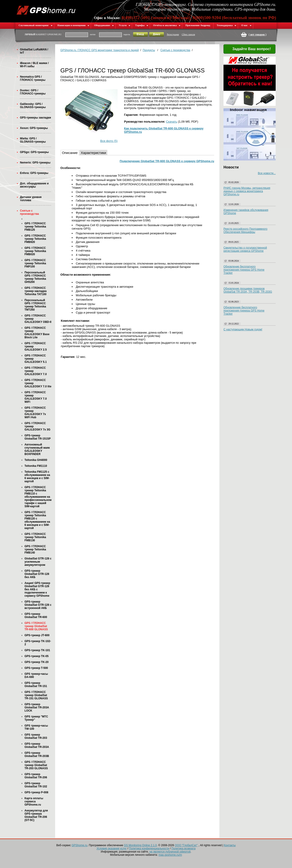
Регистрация (173, 34)
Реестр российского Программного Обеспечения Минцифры (245, 230)
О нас (246, 25)
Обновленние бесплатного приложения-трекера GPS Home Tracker (244, 311)
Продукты (149, 50)
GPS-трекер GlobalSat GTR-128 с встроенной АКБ (38, 605)
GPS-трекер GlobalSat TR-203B (37, 754)
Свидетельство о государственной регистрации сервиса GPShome (245, 249)
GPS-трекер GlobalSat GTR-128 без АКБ (37, 574)
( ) (258, 35)
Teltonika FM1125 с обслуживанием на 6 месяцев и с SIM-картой (37, 477)
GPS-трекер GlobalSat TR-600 (36, 616)
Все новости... (267, 173)
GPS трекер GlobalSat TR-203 (36, 736)
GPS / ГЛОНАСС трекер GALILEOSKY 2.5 (36, 346)
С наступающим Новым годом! (243, 329)
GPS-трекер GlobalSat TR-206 (36, 776)
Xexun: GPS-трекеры (34, 128)
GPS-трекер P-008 (36, 792)
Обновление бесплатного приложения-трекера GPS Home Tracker (244, 270)
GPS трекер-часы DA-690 (36, 675)
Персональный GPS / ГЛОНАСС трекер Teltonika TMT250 (35, 305)
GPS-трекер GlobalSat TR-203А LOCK (37, 707)
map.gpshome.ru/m (170, 855)
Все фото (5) (109, 141)
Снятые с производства (29, 212)
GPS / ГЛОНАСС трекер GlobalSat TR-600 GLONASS (36, 626)
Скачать (172, 122)
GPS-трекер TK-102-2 (38, 643)
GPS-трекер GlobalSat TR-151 (36, 685)
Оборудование (104, 25)
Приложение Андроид (198, 25)
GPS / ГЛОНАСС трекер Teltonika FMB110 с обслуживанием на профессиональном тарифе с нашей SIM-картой (38, 497)
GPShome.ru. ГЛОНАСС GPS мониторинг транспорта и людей (99, 50)
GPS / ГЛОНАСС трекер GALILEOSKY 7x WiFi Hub (35, 413)
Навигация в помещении (73, 25)
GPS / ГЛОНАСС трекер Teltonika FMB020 (35, 251)
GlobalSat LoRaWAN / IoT (34, 51)
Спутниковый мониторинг (36, 25)
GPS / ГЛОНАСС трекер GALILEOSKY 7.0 (36, 371)
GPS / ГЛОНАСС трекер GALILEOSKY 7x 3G (37, 426)
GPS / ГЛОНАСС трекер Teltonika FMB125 (35, 227)
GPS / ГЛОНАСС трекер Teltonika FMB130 (35, 537)
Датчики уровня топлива (31, 199)
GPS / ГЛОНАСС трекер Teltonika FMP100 (35, 263)
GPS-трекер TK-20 (37, 662)
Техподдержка (227, 25)
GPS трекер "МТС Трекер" (36, 718)
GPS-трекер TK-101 (37, 650)
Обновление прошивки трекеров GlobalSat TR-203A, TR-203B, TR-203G (248, 290)
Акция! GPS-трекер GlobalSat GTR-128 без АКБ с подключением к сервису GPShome (37, 589)
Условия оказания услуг (112, 848)
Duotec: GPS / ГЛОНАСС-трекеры (33, 92)
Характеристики (93, 153)
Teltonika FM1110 (36, 466)
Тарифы (142, 25)
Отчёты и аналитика (167, 25)
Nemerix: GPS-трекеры (35, 163)
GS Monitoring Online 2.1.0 (140, 845)
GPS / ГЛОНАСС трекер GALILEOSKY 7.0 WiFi (36, 397)
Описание (70, 153)
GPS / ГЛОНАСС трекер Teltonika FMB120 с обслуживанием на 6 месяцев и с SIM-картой (37, 520)
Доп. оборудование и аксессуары (34, 185)
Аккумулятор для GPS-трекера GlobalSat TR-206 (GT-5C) (36, 815)
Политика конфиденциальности (149, 848)
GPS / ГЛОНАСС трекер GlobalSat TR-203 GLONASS (36, 765)
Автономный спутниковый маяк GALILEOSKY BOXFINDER (37, 449)
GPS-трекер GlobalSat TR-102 (36, 785)
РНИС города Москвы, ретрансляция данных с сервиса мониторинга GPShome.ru (247, 191)
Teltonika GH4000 (36, 460)
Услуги (125, 25)
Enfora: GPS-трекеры (34, 173)
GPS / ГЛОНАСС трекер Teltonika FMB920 (35, 239)
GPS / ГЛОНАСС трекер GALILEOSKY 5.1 (36, 359)
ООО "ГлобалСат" (186, 845)
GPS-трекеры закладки (36, 118)
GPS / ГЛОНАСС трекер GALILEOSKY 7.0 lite (38, 383)
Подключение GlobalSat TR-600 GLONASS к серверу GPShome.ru (167, 161)
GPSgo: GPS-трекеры (34, 152)
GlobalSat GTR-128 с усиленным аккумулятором (38, 562)
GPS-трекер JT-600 (37, 635)
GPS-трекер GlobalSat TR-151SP (38, 437)
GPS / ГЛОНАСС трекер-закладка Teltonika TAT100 (36, 291)
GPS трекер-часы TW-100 (36, 727)
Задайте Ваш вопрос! (249, 49)
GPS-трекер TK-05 (37, 656)
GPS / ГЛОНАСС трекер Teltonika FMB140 (35, 549)
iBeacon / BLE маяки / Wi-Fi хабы (34, 65)
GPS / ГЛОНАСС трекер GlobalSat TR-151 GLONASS (36, 695)
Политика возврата (183, 848)
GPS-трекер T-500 (36, 668)
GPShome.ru (80, 845)
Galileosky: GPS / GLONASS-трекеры (33, 106)
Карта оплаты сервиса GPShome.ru (34, 801)
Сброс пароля (188, 34)
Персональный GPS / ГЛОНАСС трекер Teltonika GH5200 (35, 277)
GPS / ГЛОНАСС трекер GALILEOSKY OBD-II (38, 319)
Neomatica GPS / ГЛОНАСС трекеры (33, 78)
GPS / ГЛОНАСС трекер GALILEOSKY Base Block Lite (37, 333)
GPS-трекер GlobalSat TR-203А (37, 745)
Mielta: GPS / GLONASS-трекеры (33, 140)
